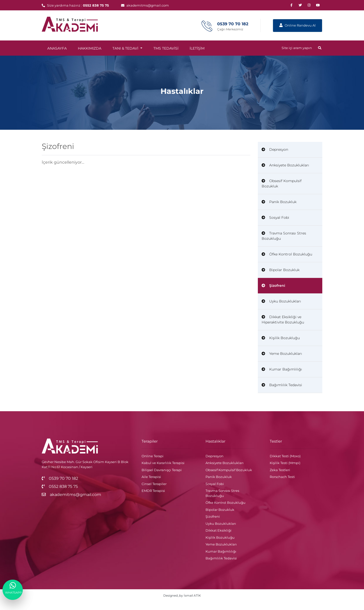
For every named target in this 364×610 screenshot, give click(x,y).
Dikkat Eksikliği (219, 530)
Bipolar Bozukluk (281, 270)
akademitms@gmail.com (145, 5)
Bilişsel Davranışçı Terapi (162, 470)
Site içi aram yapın (301, 48)
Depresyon (275, 149)
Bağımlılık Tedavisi (282, 385)
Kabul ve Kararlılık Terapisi (163, 463)
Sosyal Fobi (275, 217)
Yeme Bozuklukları (282, 354)
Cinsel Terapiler (154, 484)
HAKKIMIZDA (90, 48)
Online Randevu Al (298, 25)
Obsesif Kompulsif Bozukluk (282, 183)
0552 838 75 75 (96, 5)
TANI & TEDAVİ (126, 48)
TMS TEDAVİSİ (166, 48)
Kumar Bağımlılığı (282, 369)
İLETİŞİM (197, 48)
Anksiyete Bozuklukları (285, 165)
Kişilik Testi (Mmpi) (285, 463)
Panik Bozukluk (279, 202)
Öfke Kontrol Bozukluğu (287, 254)
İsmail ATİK (192, 595)
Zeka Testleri (280, 470)
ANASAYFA (57, 48)
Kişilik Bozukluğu (281, 338)
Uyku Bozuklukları (281, 301)
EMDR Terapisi (153, 491)
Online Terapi (153, 456)
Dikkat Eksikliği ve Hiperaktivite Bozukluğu (283, 320)
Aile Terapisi (151, 477)
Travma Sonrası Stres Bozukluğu (284, 236)
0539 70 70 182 (60, 478)
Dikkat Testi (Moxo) (285, 456)
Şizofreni (273, 286)
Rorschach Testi (282, 477)
